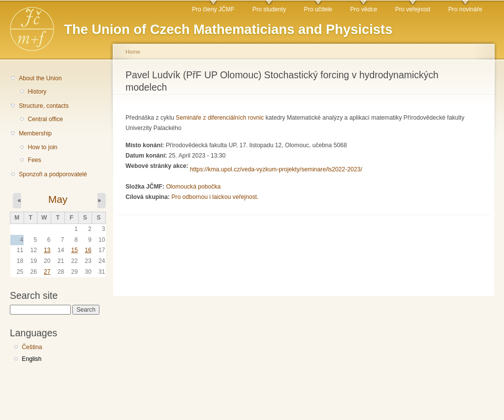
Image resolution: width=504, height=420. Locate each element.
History (37, 92)
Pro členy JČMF (213, 9)
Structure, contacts (44, 106)
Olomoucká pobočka (193, 187)
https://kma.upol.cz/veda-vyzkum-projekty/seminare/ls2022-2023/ (276, 169)
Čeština (32, 347)
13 (47, 250)
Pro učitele (318, 9)
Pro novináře (465, 9)
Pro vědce (363, 9)
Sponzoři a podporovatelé (53, 174)
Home (133, 52)
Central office (45, 119)
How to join (42, 147)
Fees (34, 160)
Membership (35, 133)
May (58, 199)
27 (47, 272)
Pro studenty (269, 9)
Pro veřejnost (413, 9)
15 (74, 250)
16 (88, 250)
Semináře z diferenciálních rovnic (220, 118)
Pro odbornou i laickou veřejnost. (215, 197)
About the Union (40, 78)
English (31, 359)
